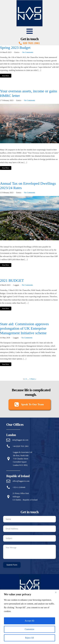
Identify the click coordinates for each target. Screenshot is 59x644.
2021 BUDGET (12, 280)
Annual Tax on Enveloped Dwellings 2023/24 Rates (28, 186)
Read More (6, 76)
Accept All (29, 621)
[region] (29, 617)
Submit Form (12, 565)
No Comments (28, 52)
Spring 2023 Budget (15, 48)
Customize (30, 629)
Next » (34, 379)
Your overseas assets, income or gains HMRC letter (29, 93)
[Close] (56, 592)
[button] (30, 405)
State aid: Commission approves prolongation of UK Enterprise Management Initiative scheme (24, 329)
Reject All (29, 638)
